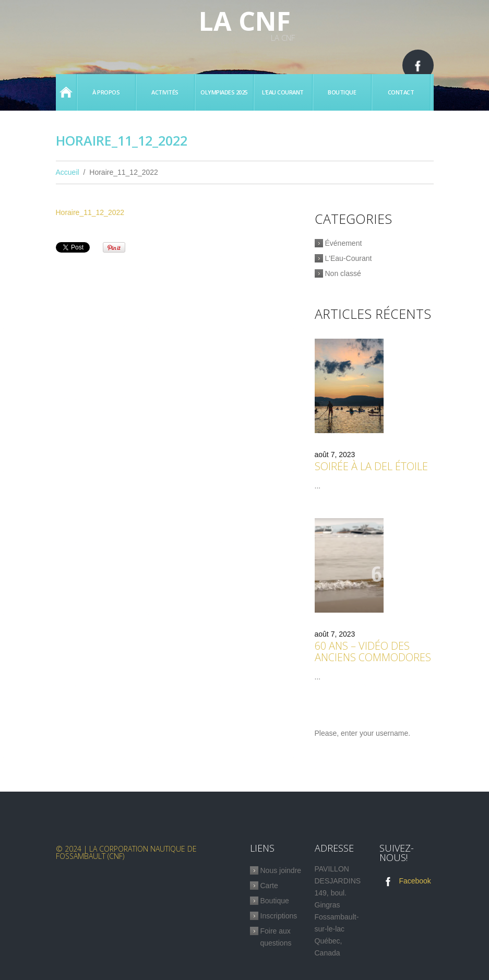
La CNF (245, 21)
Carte (269, 886)
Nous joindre (281, 870)
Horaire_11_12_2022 (90, 212)
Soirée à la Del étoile (371, 466)
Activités (165, 92)
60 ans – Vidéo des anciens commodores (373, 652)
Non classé (343, 273)
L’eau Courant (283, 92)
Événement (344, 243)
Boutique (342, 92)
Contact (401, 92)
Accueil (66, 92)
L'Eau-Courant (349, 258)
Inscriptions (279, 916)
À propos (106, 92)
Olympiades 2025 (224, 92)
